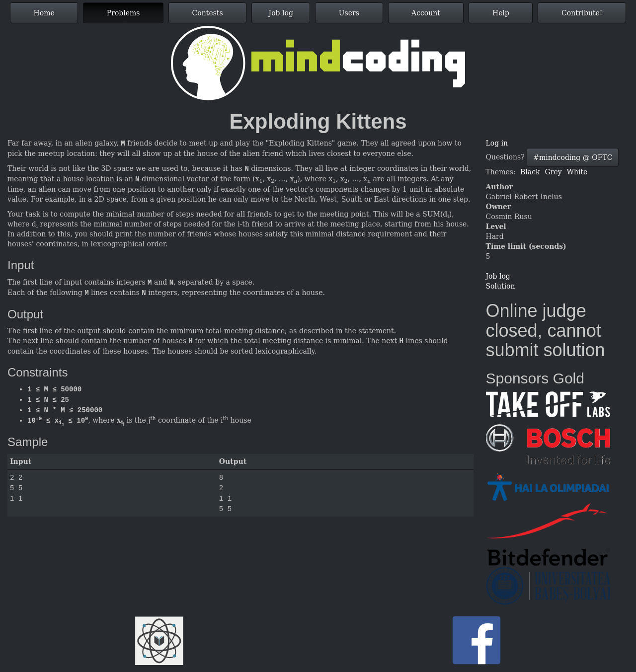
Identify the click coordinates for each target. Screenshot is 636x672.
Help (501, 13)
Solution (501, 286)
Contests (208, 13)
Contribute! (582, 13)
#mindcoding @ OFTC (573, 157)
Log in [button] (497, 143)
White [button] (577, 172)
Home (44, 13)
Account (426, 13)
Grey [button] (554, 172)
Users (349, 13)
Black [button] (530, 172)
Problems (123, 13)
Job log (281, 13)
